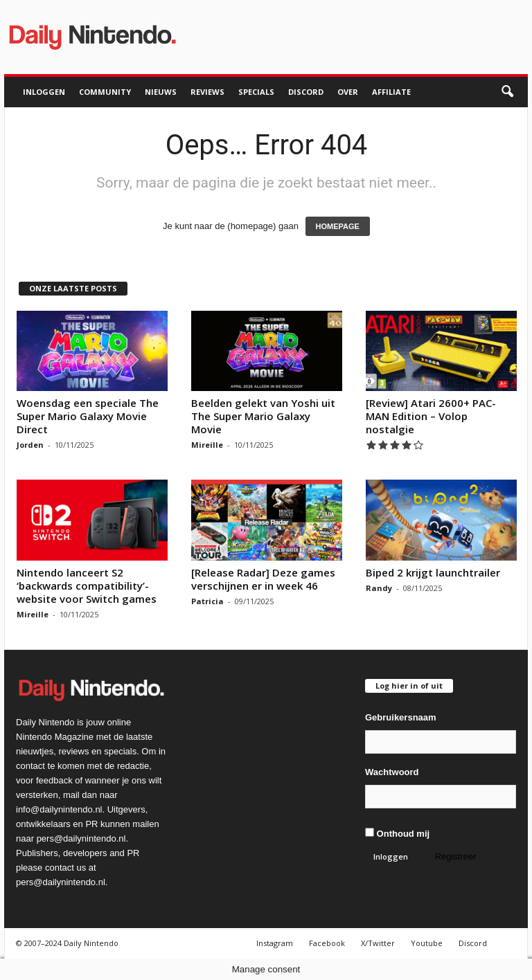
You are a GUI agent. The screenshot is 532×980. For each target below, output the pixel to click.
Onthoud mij (397, 833)
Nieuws (161, 92)
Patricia (207, 601)
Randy (379, 588)
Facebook (327, 943)
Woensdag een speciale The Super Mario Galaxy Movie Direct (88, 416)
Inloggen (44, 92)
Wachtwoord (392, 772)
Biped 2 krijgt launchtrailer (433, 572)
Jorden (30, 445)
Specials (256, 92)
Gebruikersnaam (401, 717)
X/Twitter (378, 943)
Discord (306, 92)
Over (348, 92)
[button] (507, 92)
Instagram (275, 943)
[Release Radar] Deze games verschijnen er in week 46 (263, 579)
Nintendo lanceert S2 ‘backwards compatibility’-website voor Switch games (87, 586)
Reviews (207, 92)
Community (105, 92)
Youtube (427, 943)
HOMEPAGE (338, 226)
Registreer (456, 856)
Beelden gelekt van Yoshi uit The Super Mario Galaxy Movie (263, 416)
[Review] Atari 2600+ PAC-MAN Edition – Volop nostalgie (431, 416)
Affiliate (391, 92)
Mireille (207, 445)
